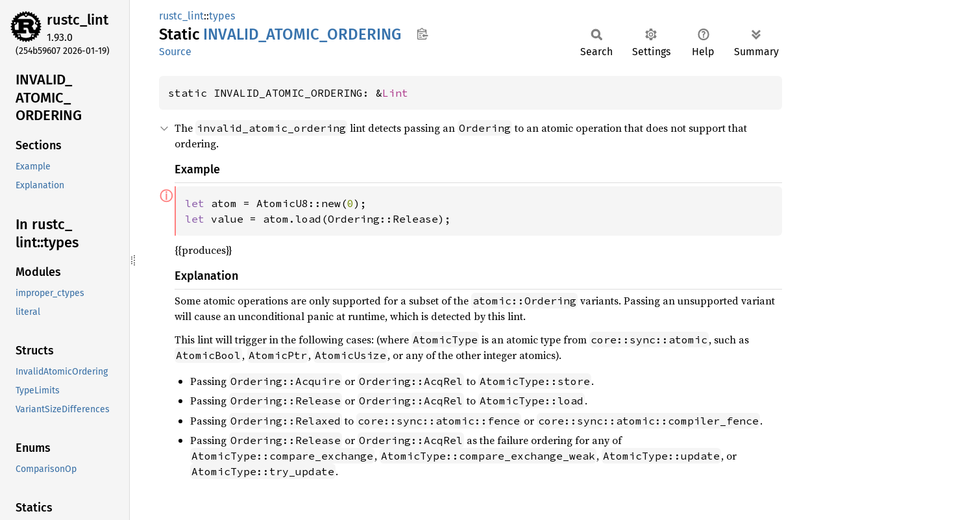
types (222, 16)
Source (175, 52)
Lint (395, 93)
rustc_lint (78, 20)
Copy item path (422, 34)
